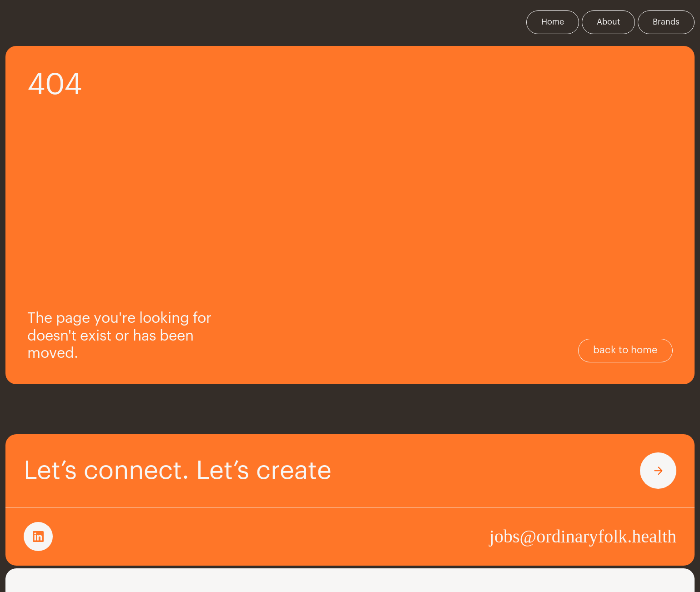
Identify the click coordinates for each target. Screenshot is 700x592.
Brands (666, 22)
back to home (625, 350)
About (608, 22)
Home (553, 22)
